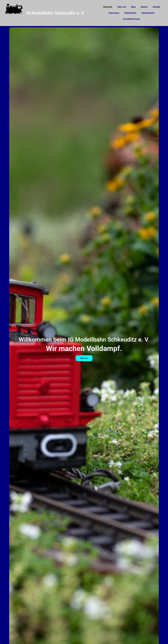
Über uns (122, 7)
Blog (133, 7)
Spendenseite (148, 13)
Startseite (108, 7)
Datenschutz (130, 13)
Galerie (144, 7)
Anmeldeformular (132, 19)
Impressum (114, 13)
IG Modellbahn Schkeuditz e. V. (56, 13)
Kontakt (156, 7)
